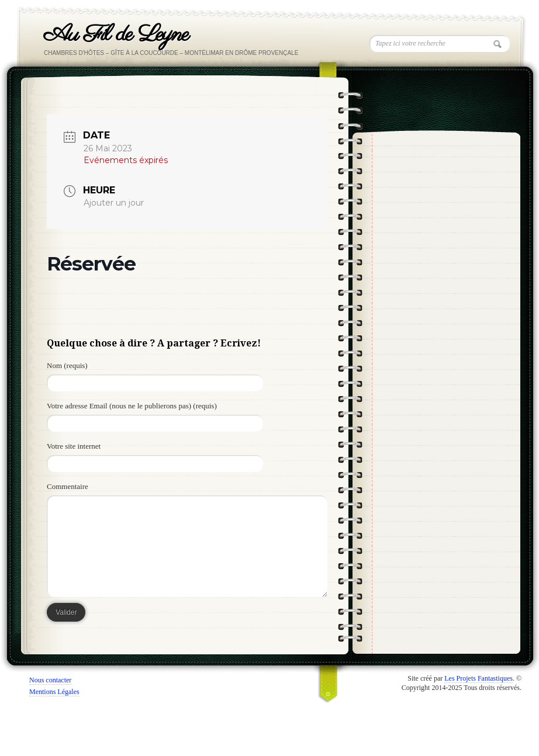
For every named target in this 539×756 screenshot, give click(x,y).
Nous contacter (50, 680)
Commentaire (68, 486)
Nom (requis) (67, 365)
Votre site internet (74, 446)
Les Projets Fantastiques (478, 678)
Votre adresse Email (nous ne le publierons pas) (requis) (132, 406)
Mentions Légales (54, 692)
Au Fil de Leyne (116, 35)
